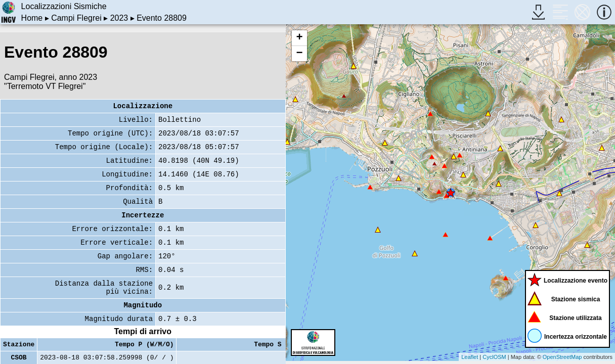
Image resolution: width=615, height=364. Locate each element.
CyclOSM (494, 357)
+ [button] (299, 38)
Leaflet (470, 357)
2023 (119, 18)
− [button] (299, 54)
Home (32, 18)
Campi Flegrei (76, 18)
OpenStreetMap (562, 357)
